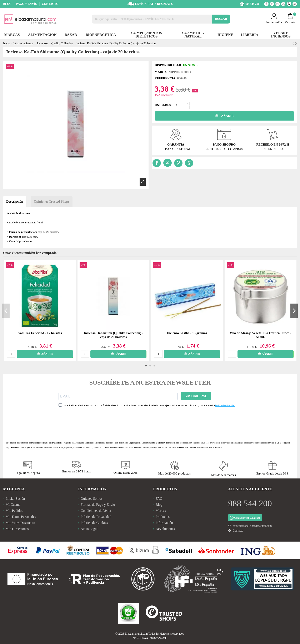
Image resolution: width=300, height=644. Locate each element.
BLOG (8, 4)
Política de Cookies (94, 523)
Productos (163, 517)
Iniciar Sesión (15, 499)
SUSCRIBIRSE (196, 396)
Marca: (161, 72)
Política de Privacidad (212, 447)
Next (294, 310)
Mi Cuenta (13, 505)
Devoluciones (165, 529)
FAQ (159, 499)
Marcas (161, 511)
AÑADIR (224, 116)
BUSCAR (221, 19)
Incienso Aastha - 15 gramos (187, 333)
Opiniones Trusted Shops (52, 201)
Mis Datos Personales (21, 517)
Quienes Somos (92, 499)
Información (164, 523)
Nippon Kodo (180, 72)
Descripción (15, 201)
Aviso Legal (89, 529)
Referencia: (166, 78)
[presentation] (90, 424)
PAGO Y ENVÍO (27, 4)
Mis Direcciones (17, 529)
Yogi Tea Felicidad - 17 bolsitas (40, 333)
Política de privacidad (225, 405)
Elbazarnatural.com (136, 634)
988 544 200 (250, 503)
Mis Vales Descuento (20, 523)
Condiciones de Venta (96, 511)
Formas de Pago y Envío (98, 505)
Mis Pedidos (14, 511)
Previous (6, 310)
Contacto (238, 531)
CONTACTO (50, 4)
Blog (159, 505)
